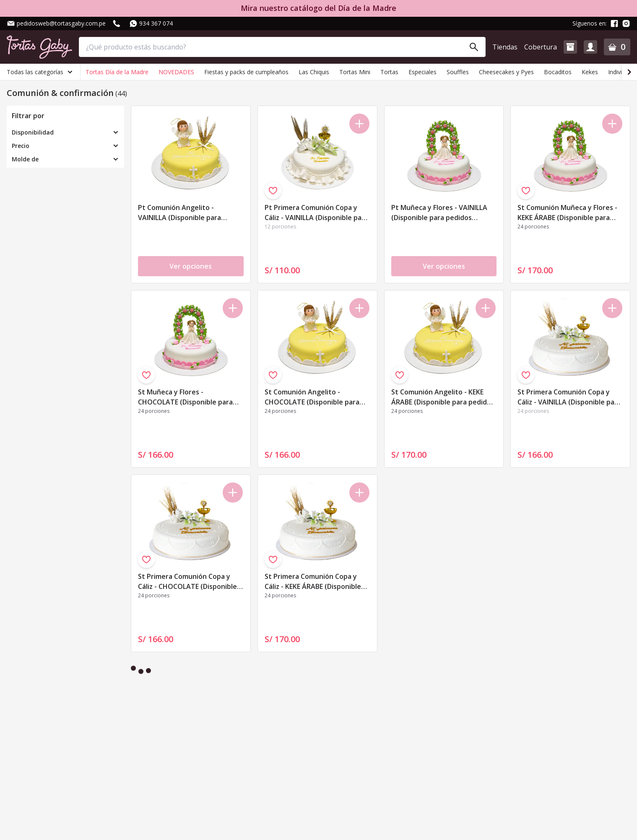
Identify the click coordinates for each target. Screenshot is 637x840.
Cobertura (541, 47)
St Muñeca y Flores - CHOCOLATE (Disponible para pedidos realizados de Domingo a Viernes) (189, 398)
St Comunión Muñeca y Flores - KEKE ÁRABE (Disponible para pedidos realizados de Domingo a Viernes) (568, 213)
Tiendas (505, 47)
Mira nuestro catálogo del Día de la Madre (318, 8)
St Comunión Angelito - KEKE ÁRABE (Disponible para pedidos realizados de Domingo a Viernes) (443, 398)
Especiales (422, 72)
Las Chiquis (314, 72)
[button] (570, 47)
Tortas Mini (355, 72)
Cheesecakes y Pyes (506, 72)
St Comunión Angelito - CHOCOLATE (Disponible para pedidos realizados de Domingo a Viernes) (315, 398)
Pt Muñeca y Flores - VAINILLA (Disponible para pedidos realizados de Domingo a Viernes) (439, 213)
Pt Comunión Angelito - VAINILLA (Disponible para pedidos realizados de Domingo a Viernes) (189, 213)
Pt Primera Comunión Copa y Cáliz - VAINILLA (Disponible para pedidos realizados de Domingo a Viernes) (316, 213)
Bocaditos (558, 72)
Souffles (458, 72)
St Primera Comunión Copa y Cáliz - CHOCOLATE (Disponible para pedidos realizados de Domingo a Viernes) (187, 582)
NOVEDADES (176, 72)
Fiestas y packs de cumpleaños (246, 72)
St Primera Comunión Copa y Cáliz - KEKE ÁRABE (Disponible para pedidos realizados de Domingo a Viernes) (313, 582)
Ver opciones (191, 266)
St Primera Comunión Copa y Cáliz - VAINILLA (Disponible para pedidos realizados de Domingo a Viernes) (569, 398)
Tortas (389, 72)
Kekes (590, 72)
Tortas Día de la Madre (117, 72)
